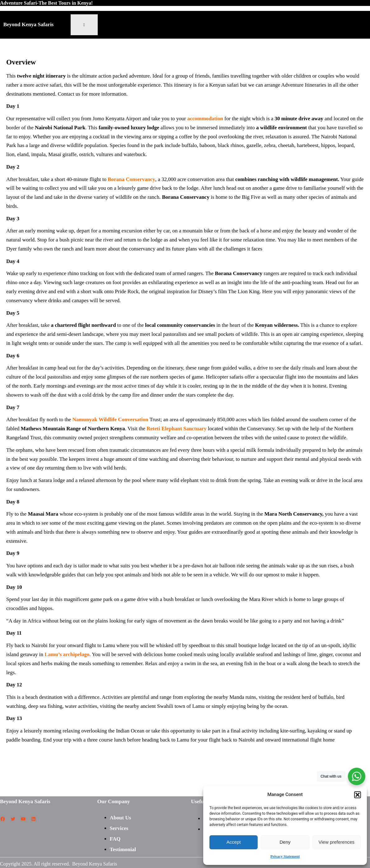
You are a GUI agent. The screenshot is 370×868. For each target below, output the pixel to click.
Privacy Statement (285, 856)
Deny (285, 842)
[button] (358, 795)
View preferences (337, 842)
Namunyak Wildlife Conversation (110, 420)
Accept (234, 842)
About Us (121, 818)
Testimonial (123, 849)
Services (119, 828)
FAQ (115, 839)
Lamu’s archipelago (67, 654)
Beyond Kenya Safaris (29, 24)
